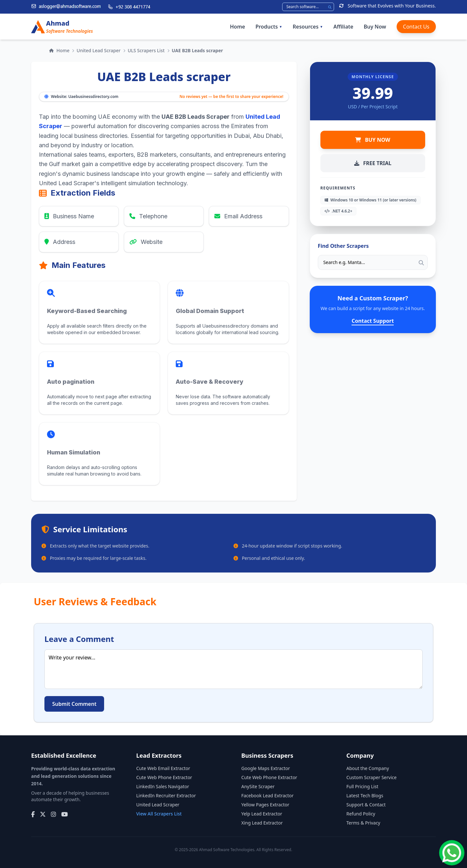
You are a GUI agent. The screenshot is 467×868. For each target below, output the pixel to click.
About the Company (368, 768)
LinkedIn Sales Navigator (163, 786)
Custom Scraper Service (371, 777)
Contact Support (373, 321)
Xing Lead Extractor (262, 823)
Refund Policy (361, 814)
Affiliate (343, 27)
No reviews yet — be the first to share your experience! (231, 97)
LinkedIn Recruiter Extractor (166, 796)
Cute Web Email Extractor (163, 768)
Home (238, 27)
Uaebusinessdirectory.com (93, 96)
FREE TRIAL (373, 163)
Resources (308, 27)
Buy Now (375, 27)
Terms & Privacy (363, 823)
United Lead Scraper (98, 50)
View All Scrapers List (159, 814)
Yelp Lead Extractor (262, 814)
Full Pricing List (362, 786)
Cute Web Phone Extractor (164, 777)
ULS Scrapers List (146, 50)
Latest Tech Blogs (365, 796)
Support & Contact (366, 805)
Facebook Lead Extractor (267, 796)
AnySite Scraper (258, 786)
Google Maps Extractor (266, 768)
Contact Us (416, 27)
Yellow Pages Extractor (265, 805)
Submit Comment (74, 704)
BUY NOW (373, 140)
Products (269, 27)
